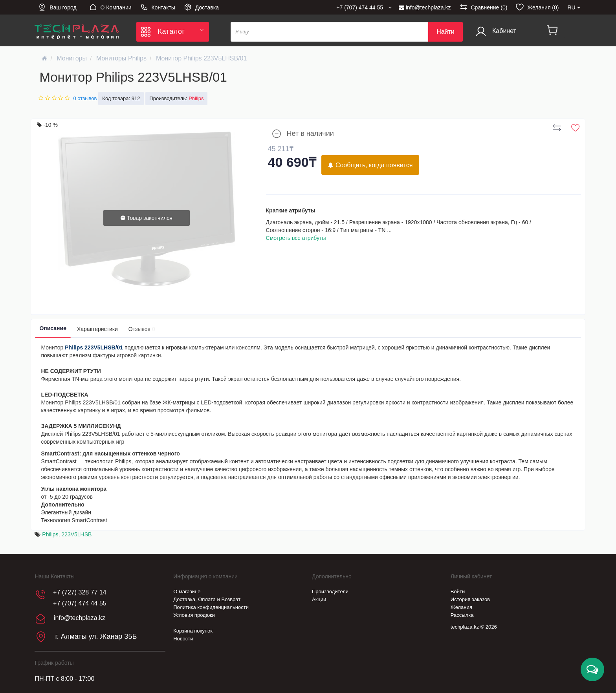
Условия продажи (194, 615)
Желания (461, 607)
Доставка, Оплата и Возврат (207, 599)
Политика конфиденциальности (211, 607)
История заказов (470, 599)
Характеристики (97, 329)
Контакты (158, 7)
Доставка (201, 7)
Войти (458, 592)
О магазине (187, 592)
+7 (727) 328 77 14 (80, 592)
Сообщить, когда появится (370, 165)
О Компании (110, 7)
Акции (319, 599)
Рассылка (462, 615)
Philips (50, 534)
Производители (330, 592)
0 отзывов (85, 98)
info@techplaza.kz (425, 7)
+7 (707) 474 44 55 (80, 603)
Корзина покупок (193, 631)
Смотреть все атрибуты (296, 238)
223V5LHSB (76, 534)
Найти (445, 32)
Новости (183, 639)
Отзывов (142, 329)
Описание (53, 328)
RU (574, 7)
